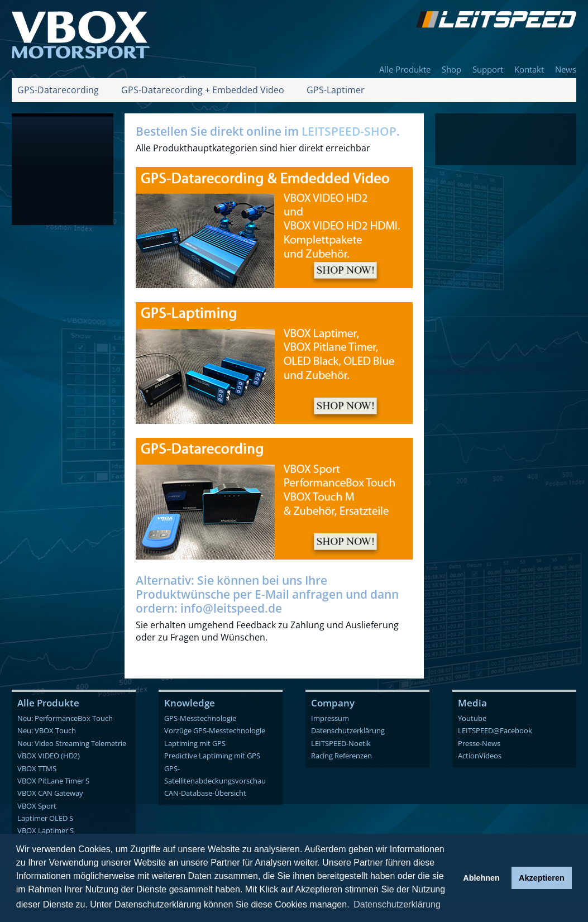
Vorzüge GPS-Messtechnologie (215, 730)
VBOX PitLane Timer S (53, 781)
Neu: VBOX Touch (47, 730)
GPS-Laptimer (336, 90)
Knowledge (190, 703)
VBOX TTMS (37, 768)
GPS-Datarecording (58, 90)
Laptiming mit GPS (195, 743)
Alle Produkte (405, 70)
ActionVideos (480, 756)
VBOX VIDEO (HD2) (49, 756)
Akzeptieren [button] (542, 878)
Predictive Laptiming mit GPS (212, 756)
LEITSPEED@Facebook (495, 730)
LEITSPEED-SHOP (349, 131)
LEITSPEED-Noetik (341, 743)
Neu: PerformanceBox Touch (65, 718)
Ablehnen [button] (481, 878)
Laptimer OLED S (45, 818)
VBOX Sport (37, 806)
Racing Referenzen (341, 756)
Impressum (330, 718)
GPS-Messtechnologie (200, 718)
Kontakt (529, 70)
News (566, 70)
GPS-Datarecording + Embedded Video (203, 90)
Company (333, 703)
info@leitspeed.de (231, 608)
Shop (451, 70)
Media (472, 703)
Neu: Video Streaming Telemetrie (72, 743)
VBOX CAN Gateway (50, 793)
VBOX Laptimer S (46, 830)
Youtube (472, 718)
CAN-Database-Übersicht (205, 793)
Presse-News (479, 743)
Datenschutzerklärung (348, 730)
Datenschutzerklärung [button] (397, 904)
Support (488, 70)
